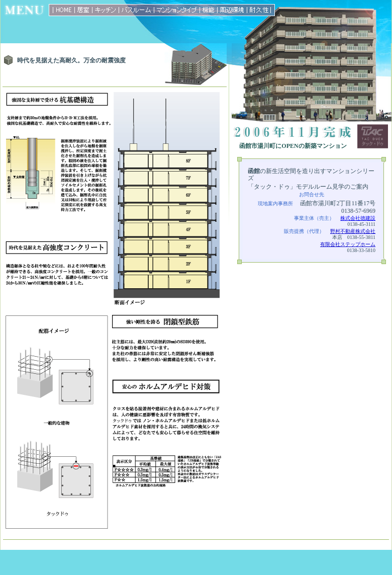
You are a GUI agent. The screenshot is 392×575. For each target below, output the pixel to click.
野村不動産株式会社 (353, 231)
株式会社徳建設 (358, 218)
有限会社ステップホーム (348, 244)
